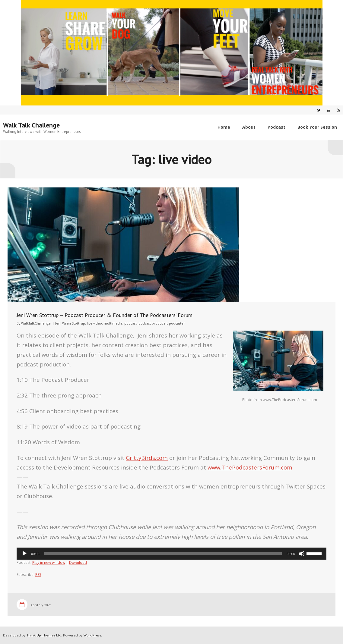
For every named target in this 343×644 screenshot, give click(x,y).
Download (78, 562)
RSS (38, 575)
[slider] (163, 554)
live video (94, 323)
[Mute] (302, 554)
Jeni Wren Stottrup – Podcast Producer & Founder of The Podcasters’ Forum (105, 315)
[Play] (24, 554)
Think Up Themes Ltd (44, 635)
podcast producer (153, 323)
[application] (171, 554)
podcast (130, 323)
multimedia (113, 323)
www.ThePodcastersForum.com (250, 467)
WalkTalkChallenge (36, 323)
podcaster (177, 323)
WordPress (92, 635)
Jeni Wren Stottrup (70, 323)
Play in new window (49, 562)
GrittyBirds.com (147, 458)
